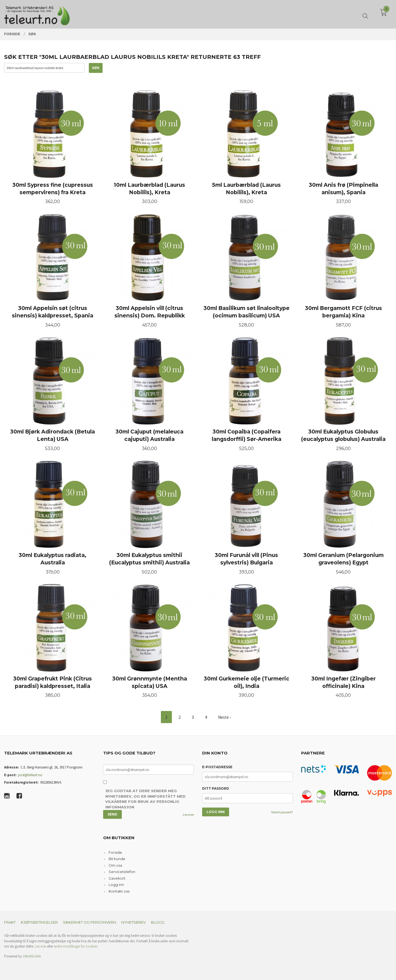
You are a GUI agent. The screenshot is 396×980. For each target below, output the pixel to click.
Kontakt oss (119, 891)
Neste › (224, 718)
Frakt (10, 923)
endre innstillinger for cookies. (76, 947)
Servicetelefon (122, 872)
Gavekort (117, 878)
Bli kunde (117, 859)
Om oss (115, 865)
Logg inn (116, 885)
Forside (115, 852)
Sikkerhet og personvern (90, 923)
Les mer (188, 815)
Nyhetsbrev (134, 923)
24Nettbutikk (32, 956)
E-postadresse (217, 767)
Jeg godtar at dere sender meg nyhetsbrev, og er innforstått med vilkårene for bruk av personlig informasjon (145, 799)
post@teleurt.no (30, 775)
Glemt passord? (282, 812)
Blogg (158, 923)
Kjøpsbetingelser (39, 923)
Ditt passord (216, 789)
